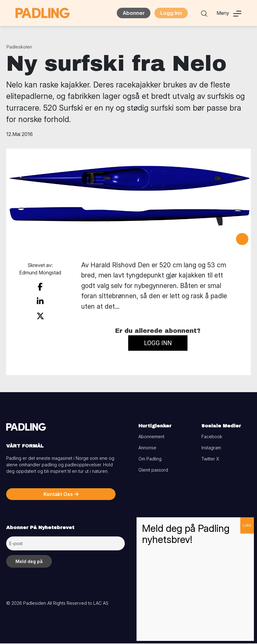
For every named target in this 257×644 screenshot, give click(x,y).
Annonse (147, 448)
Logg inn (158, 343)
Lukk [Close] (247, 525)
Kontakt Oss (61, 495)
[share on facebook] (40, 287)
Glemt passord (153, 470)
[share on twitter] (40, 314)
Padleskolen (19, 47)
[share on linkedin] (40, 301)
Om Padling (150, 459)
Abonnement (151, 437)
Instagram (211, 448)
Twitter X (210, 459)
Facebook (212, 437)
